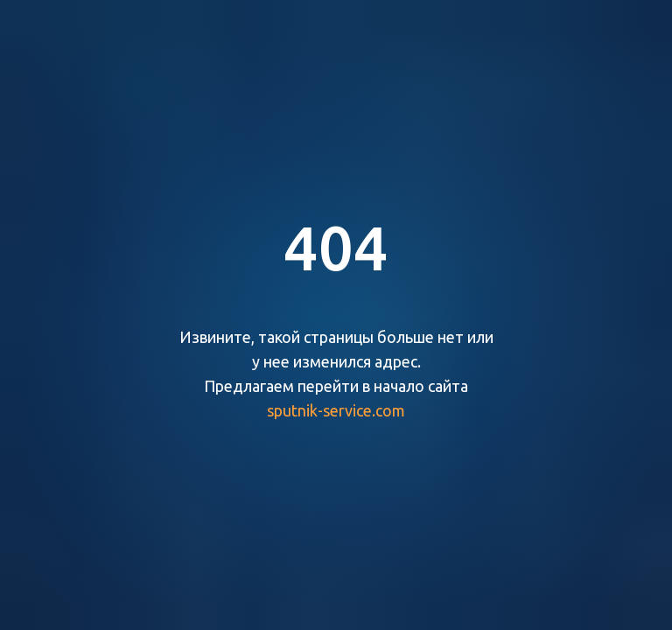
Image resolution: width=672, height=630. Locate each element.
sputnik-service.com (336, 410)
